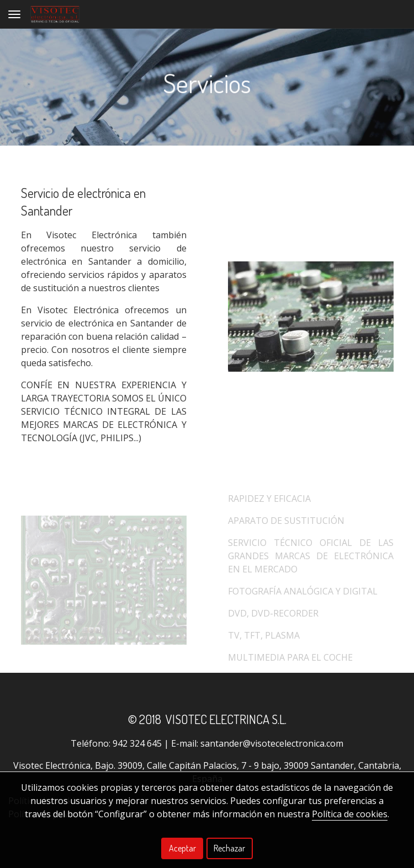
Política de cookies (350, 814)
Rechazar (229, 848)
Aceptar (182, 848)
